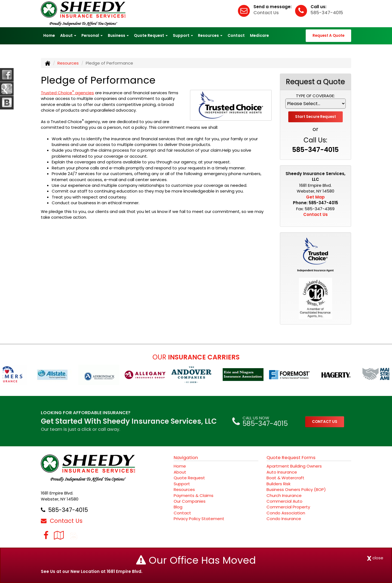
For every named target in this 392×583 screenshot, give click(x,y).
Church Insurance (284, 495)
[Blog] (74, 535)
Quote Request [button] (151, 35)
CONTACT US (325, 422)
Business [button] (118, 35)
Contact (236, 35)
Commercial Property (288, 507)
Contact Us (266, 13)
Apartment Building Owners (294, 466)
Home (49, 35)
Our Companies (190, 501)
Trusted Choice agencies (67, 93)
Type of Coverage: (315, 96)
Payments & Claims (194, 495)
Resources (68, 63)
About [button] (68, 35)
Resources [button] (210, 35)
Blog (178, 507)
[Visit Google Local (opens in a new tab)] (59, 535)
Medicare (259, 35)
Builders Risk (278, 484)
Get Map (315, 197)
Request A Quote (328, 36)
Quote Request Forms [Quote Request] (291, 458)
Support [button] (183, 35)
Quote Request (189, 478)
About (180, 472)
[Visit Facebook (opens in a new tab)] (46, 535)
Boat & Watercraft (285, 478)
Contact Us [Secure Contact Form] (316, 214)
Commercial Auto (284, 501)
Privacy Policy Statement (199, 519)
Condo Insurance (284, 519)
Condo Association (286, 513)
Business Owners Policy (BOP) (296, 489)
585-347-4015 (327, 13)
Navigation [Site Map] (186, 458)
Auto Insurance (282, 472)
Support (182, 484)
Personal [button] (92, 35)
